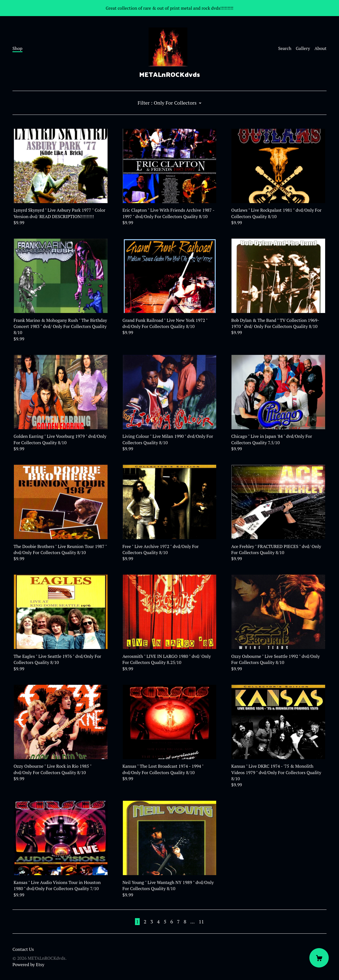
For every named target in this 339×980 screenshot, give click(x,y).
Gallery (303, 48)
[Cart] (319, 958)
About (320, 48)
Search (285, 48)
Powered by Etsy (28, 964)
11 (201, 921)
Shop (17, 48)
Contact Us (23, 949)
